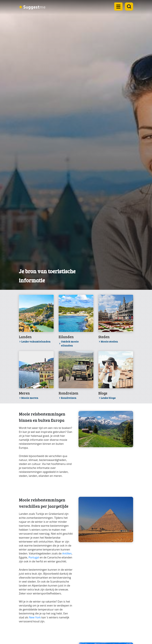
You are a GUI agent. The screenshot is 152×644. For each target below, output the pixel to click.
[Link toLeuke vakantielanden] (36, 320)
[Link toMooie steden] (116, 320)
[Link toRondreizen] (76, 376)
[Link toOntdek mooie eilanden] (76, 322)
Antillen (67, 553)
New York (35, 617)
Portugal (34, 557)
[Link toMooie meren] (36, 376)
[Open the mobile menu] (117, 8)
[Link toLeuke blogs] (116, 376)
